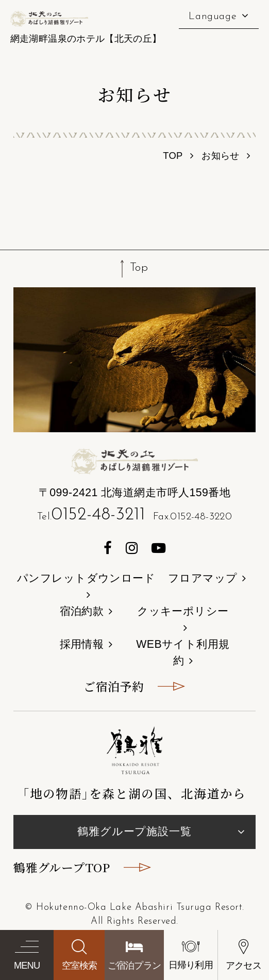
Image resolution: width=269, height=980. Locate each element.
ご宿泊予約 (114, 686)
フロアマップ (203, 578)
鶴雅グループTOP (62, 867)
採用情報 (82, 644)
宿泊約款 (82, 611)
